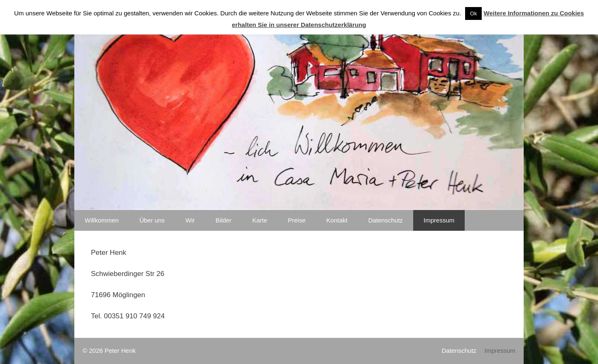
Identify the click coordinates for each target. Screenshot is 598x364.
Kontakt (337, 220)
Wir (190, 220)
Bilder (223, 220)
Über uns (152, 220)
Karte (260, 220)
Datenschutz (386, 220)
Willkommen (102, 220)
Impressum (439, 220)
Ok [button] (474, 13)
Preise (297, 220)
